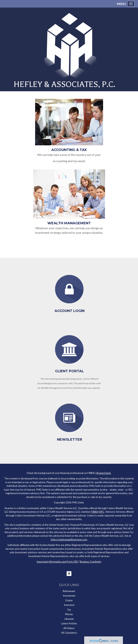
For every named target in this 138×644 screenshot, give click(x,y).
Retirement (69, 591)
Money (69, 614)
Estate (69, 600)
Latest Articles (69, 623)
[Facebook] (69, 574)
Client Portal (69, 371)
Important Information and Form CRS (57, 562)
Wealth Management (69, 223)
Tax (69, 610)
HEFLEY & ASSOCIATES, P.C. (64, 84)
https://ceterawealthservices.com (69, 540)
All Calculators (69, 633)
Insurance (69, 605)
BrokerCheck (104, 473)
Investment (69, 596)
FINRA (94, 512)
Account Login (70, 311)
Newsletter (70, 440)
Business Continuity (91, 562)
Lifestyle (69, 619)
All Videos (69, 628)
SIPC (102, 512)
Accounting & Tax (69, 150)
